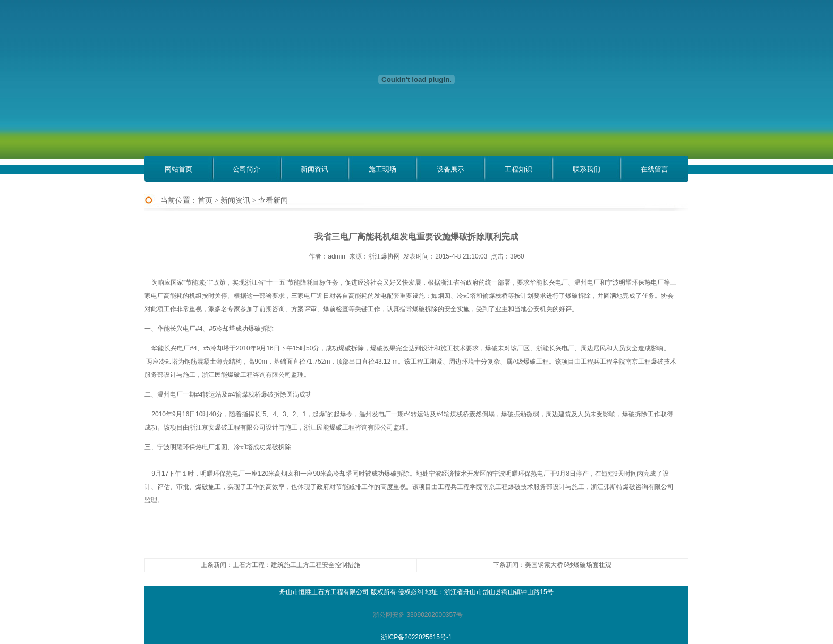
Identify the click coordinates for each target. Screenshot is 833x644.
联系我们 (586, 169)
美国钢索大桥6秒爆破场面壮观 (568, 565)
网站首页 (178, 169)
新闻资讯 (314, 169)
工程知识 (518, 169)
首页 (205, 200)
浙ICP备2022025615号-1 (416, 637)
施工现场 (382, 169)
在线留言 (654, 169)
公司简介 (246, 169)
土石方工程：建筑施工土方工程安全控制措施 (296, 565)
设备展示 (450, 169)
